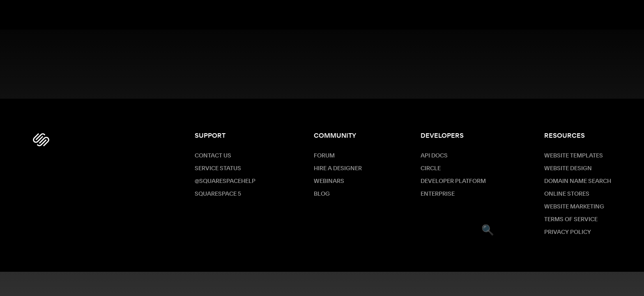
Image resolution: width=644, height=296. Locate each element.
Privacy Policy (568, 232)
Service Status (218, 169)
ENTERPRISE (438, 194)
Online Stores (567, 194)
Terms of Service (571, 220)
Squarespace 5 (218, 194)
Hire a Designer (338, 169)
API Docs (434, 156)
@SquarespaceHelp (225, 181)
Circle (431, 169)
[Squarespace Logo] (41, 140)
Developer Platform (453, 181)
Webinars (329, 181)
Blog (322, 194)
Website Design (568, 169)
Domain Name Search (578, 181)
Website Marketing (574, 207)
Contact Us (213, 156)
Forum (324, 156)
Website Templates (574, 156)
